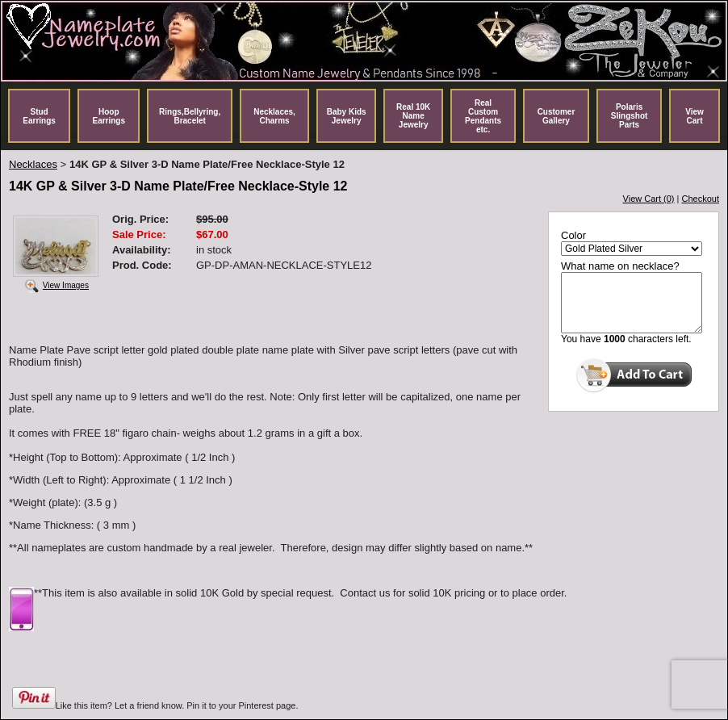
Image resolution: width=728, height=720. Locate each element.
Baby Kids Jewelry (347, 116)
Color (573, 235)
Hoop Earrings (109, 116)
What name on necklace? (620, 266)
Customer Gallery (556, 116)
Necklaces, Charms (274, 116)
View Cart (695, 116)
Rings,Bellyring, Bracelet (190, 116)
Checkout (701, 199)
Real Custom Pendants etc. (483, 116)
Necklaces (33, 164)
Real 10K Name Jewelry (413, 116)
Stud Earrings (39, 116)
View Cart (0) (649, 199)
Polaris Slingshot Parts (630, 116)
